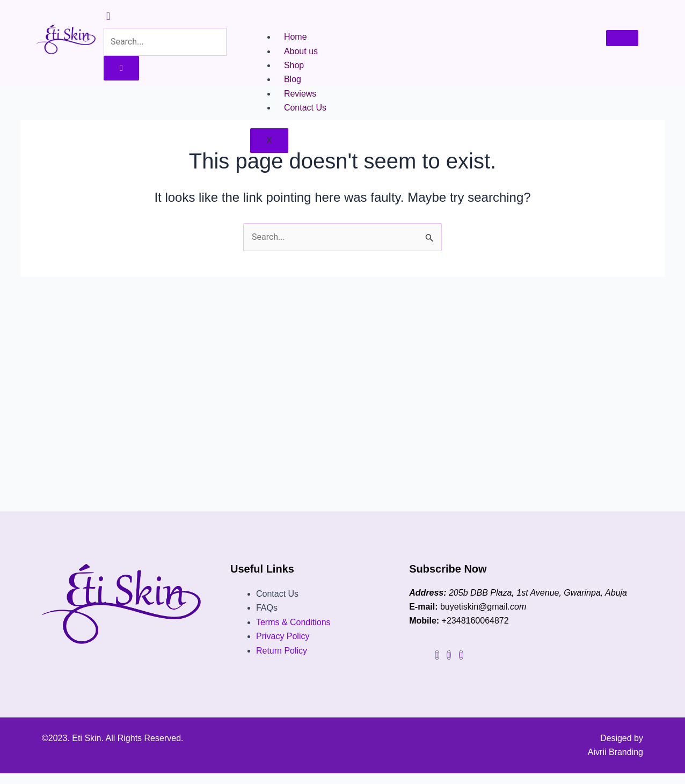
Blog (293, 79)
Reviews (300, 94)
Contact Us (305, 108)
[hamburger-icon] (622, 38)
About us (301, 51)
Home (296, 37)
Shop (294, 65)
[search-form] (165, 42)
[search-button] (121, 68)
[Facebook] (437, 655)
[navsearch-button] (108, 17)
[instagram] (449, 655)
